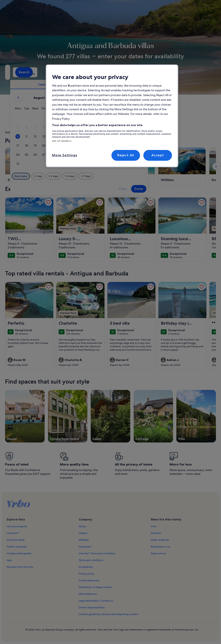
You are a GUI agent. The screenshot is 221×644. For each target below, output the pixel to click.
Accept (158, 155)
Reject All (126, 155)
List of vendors (62, 141)
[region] (112, 116)
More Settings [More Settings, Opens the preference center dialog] (65, 155)
